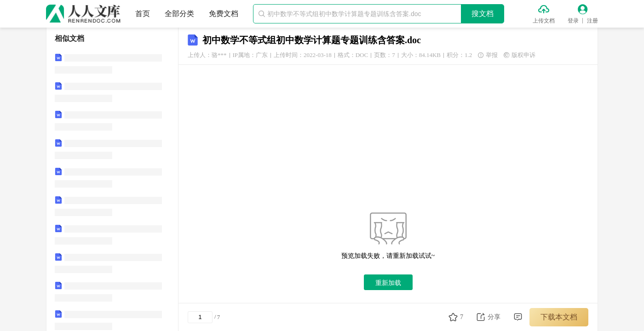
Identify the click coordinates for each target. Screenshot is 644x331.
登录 (573, 21)
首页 (143, 14)
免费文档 (224, 14)
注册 (592, 21)
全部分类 (179, 14)
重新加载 (388, 283)
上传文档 (544, 21)
